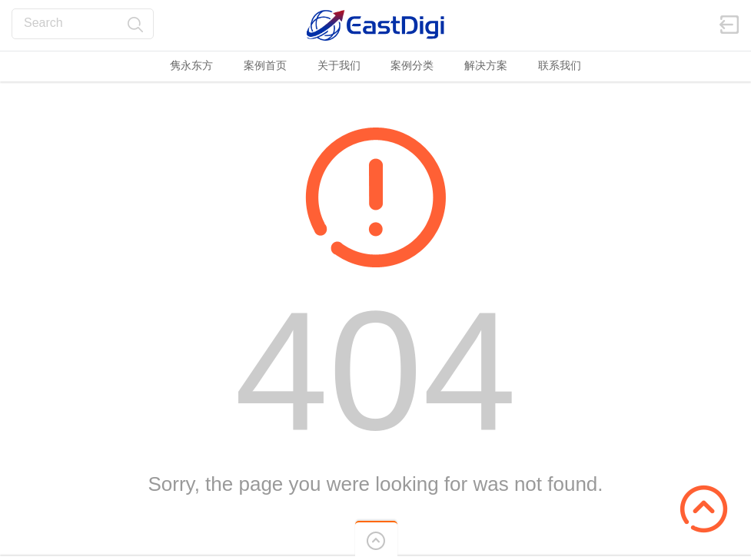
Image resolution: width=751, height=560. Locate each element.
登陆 (729, 25)
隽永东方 (191, 65)
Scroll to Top (704, 509)
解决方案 (486, 65)
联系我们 (560, 65)
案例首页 (265, 65)
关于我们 (339, 65)
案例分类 (412, 65)
